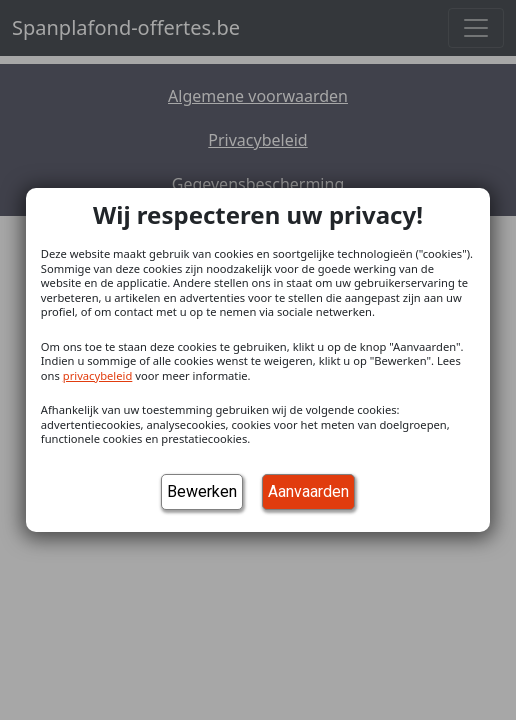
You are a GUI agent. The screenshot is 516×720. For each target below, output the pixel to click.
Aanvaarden (308, 491)
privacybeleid (98, 375)
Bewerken (202, 491)
